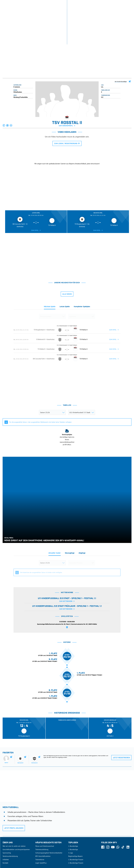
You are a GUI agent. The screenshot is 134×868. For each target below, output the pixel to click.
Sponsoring (7, 822)
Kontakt (5, 833)
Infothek (113, 3)
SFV (4, 853)
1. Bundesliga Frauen (76, 829)
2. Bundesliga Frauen (76, 833)
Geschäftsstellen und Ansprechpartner (16, 819)
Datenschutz (118, 853)
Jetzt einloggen (123, 3)
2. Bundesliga (73, 819)
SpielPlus (104, 3)
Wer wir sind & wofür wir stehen (14, 816)
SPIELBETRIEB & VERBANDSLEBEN (51, 12)
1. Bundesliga (73, 816)
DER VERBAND (94, 12)
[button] (4, 95)
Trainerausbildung (42, 819)
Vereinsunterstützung (10, 826)
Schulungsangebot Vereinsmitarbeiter (49, 822)
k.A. (102, 56)
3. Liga (71, 822)
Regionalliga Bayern (75, 826)
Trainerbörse (40, 829)
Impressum (128, 853)
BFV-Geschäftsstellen (43, 826)
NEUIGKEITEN (31, 12)
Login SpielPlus (41, 833)
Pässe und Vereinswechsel (45, 816)
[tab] (50, 277)
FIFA (20, 853)
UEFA (14, 853)
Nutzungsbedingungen (104, 853)
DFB (9, 853)
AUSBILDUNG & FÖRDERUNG (76, 12)
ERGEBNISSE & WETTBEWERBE (13, 12)
